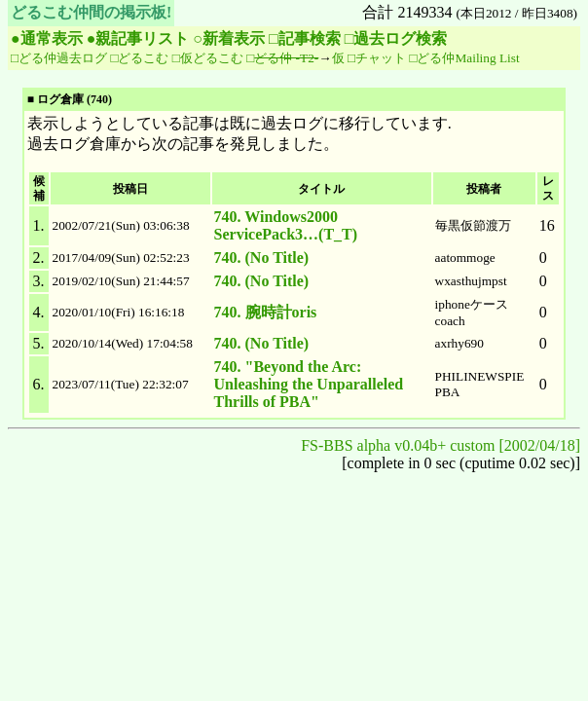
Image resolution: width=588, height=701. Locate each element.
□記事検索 (305, 38)
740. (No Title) (262, 258)
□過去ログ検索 (396, 38)
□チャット (377, 58)
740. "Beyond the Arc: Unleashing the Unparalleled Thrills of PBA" (309, 384)
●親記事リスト (138, 38)
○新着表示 (229, 38)
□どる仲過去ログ (59, 58)
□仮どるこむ (208, 58)
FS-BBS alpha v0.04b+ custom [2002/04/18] (441, 445)
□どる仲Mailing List (464, 58)
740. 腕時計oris (266, 312)
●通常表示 (47, 38)
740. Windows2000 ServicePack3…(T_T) (286, 225)
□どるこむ (139, 58)
